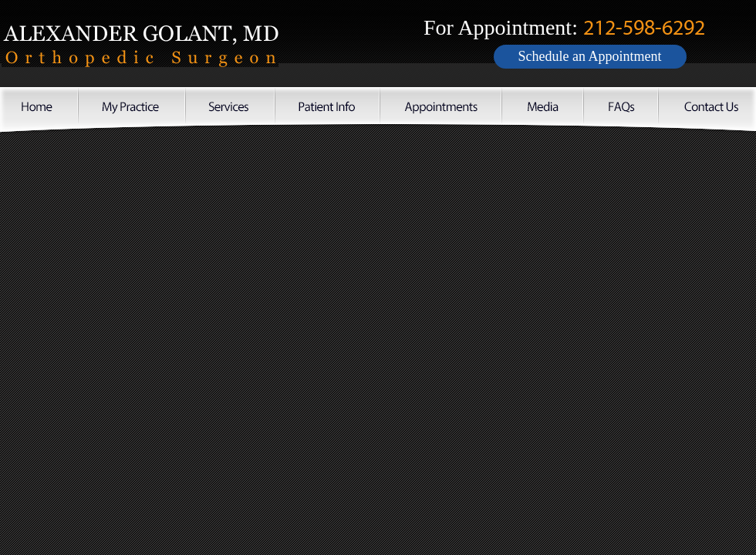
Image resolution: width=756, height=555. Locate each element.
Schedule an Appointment (590, 56)
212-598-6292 (644, 28)
